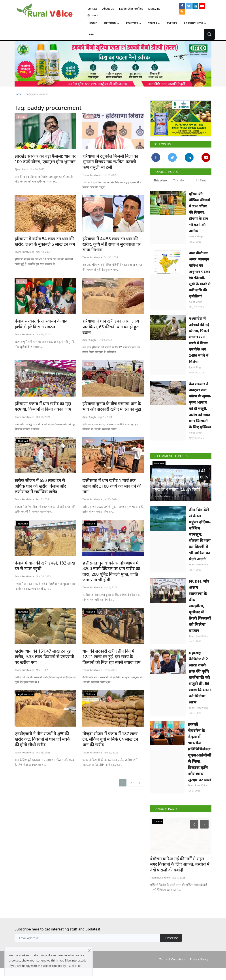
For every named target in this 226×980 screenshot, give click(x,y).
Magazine (154, 9)
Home (93, 23)
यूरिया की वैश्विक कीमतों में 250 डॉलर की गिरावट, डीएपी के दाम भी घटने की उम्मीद (200, 212)
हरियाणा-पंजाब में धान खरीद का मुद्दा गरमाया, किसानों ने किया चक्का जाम (40, 398)
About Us (108, 9)
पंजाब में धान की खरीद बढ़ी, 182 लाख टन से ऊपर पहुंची (44, 556)
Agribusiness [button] (195, 23)
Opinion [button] (111, 23)
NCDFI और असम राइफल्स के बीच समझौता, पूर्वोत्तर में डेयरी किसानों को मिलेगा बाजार (200, 618)
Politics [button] (133, 23)
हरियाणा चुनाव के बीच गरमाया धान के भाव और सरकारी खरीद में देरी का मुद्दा (112, 398)
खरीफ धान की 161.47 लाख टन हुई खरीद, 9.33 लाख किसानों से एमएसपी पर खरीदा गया (45, 641)
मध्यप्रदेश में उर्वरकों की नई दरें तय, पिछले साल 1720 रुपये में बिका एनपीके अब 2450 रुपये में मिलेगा (199, 340)
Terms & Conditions (172, 971)
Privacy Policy (199, 971)
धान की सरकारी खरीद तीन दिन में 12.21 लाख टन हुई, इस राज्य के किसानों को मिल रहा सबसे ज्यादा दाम (112, 641)
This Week (160, 180)
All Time (201, 180)
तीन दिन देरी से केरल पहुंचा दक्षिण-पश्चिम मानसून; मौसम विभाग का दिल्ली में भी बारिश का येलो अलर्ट (200, 547)
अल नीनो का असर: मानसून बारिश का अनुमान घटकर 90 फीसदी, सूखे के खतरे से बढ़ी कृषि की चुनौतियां (200, 275)
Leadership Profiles (131, 9)
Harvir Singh (196, 236)
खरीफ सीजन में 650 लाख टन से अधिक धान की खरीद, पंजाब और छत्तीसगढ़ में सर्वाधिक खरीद (42, 477)
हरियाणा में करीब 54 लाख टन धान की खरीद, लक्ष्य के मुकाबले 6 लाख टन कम (42, 240)
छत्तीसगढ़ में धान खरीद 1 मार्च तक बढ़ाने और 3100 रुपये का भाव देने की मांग (110, 475)
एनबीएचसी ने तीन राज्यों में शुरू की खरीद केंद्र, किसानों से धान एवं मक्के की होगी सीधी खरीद (43, 735)
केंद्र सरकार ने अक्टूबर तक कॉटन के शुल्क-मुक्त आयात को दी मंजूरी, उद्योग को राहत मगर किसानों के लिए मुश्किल (200, 405)
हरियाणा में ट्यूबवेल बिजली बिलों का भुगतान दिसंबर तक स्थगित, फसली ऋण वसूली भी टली (110, 161)
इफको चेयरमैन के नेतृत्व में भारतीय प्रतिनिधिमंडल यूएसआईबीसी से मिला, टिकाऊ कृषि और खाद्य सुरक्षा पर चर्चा (200, 764)
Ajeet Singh (21, 169)
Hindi (94, 15)
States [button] (154, 23)
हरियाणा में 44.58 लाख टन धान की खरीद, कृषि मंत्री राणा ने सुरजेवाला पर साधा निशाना (112, 243)
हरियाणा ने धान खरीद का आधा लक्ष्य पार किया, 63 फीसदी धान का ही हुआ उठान (111, 322)
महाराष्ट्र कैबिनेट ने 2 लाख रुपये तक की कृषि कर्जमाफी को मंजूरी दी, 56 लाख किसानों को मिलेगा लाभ (200, 690)
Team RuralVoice (92, 174)
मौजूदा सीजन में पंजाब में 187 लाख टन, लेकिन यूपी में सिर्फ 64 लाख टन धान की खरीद (110, 735)
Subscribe (171, 950)
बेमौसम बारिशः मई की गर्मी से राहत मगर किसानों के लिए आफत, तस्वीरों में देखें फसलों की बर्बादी (178, 877)
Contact (92, 9)
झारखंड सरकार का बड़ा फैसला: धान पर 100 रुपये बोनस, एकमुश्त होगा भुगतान (42, 159)
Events (172, 23)
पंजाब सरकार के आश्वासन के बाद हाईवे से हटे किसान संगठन (44, 322)
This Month (181, 180)
